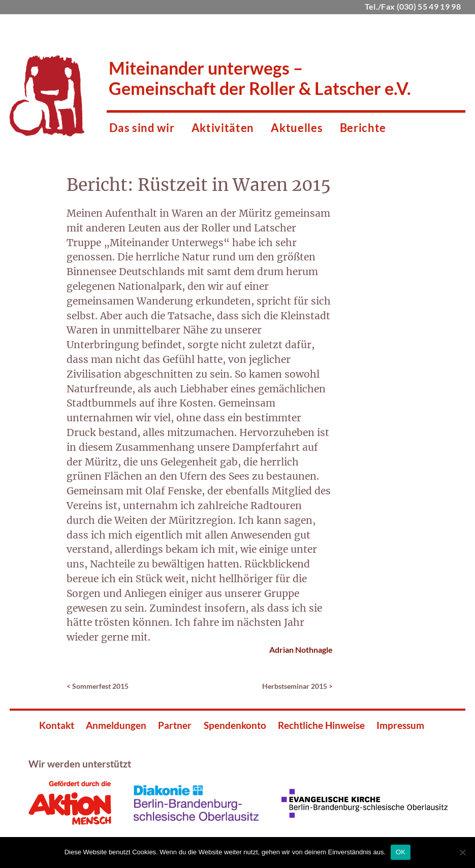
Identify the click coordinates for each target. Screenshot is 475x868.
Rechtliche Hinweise (321, 725)
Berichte (363, 128)
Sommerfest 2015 (100, 686)
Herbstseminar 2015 (295, 686)
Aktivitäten (223, 128)
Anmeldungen (116, 725)
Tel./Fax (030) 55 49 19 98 (413, 6)
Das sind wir (142, 128)
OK (401, 852)
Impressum (400, 725)
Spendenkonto (235, 725)
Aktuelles (297, 128)
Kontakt (57, 725)
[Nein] (462, 852)
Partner (175, 725)
